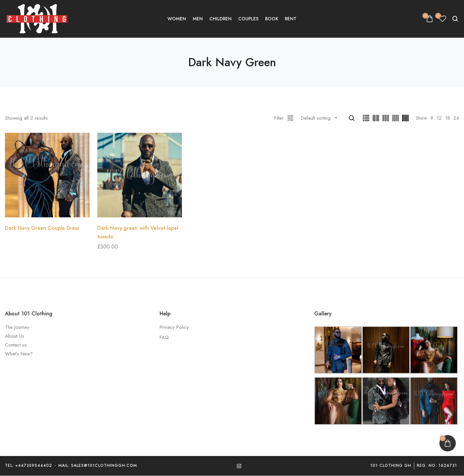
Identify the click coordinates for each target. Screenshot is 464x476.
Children (221, 19)
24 (456, 118)
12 (439, 118)
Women (177, 19)
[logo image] (38, 18)
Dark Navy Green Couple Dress (42, 228)
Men (198, 19)
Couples (248, 19)
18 (447, 118)
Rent (291, 19)
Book (272, 19)
